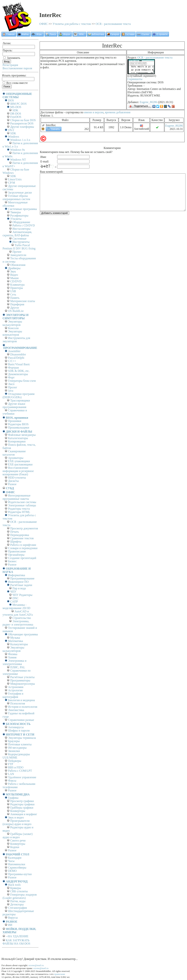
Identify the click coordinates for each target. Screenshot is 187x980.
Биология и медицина (21, 700)
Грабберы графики (22, 808)
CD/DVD (16, 281)
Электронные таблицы (22, 505)
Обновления (18, 265)
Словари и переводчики (23, 548)
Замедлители (18, 255)
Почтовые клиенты (20, 744)
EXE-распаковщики (20, 464)
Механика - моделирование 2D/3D (16, 606)
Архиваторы (16, 458)
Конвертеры (18, 811)
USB (13, 291)
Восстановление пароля (17, 68)
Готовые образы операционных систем (16, 197)
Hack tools (14, 885)
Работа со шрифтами (23, 545)
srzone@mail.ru (36, 965)
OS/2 (11, 130)
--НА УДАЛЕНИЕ (17, 936)
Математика (16, 641)
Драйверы (14, 268)
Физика (13, 654)
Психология (18, 703)
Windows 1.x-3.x (20, 140)
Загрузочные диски (20, 193)
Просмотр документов (24, 528)
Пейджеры (15, 761)
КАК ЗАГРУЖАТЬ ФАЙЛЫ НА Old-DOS (16, 942)
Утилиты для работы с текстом (72, 24)
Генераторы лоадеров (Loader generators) (20, 896)
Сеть (13, 294)
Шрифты (16, 542)
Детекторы (17, 904)
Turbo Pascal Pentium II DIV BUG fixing (19, 247)
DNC (16, 598)
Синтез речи (18, 840)
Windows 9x (18, 150)
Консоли (13, 328)
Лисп (11, 384)
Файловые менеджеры (22, 435)
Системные (19, 239)
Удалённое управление (22, 777)
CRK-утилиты (19, 891)
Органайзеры (16, 555)
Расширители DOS (22, 123)
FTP (11, 764)
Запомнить (12, 58)
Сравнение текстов (22, 538)
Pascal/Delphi (16, 358)
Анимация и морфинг (24, 814)
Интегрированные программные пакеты (17, 497)
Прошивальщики (19, 428)
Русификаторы (19, 216)
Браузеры (14, 741)
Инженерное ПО (18, 582)
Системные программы (22, 209)
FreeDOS (16, 117)
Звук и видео (16, 817)
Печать (15, 532)
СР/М (12, 183)
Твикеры (16, 212)
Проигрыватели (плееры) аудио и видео (17, 822)
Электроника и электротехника (15, 662)
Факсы (12, 781)
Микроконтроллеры (23, 684)
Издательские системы (22, 502)
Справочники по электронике (17, 672)
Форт (11, 377)
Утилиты (16, 219)
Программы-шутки (20, 874)
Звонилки (14, 751)
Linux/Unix (15, 179)
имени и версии (94, 112)
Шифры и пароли (19, 730)
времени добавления (118, 112)
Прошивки (15, 421)
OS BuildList (16, 311)
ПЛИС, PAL (18, 667)
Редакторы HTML (19, 512)
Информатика (17, 575)
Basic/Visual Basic (19, 364)
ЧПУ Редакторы (22, 595)
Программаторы (20, 680)
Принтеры (17, 288)
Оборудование (21, 222)
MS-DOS (16, 107)
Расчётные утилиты (22, 677)
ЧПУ (13, 592)
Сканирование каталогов (14, 453)
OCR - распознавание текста (113, 24)
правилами (60, 974)
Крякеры (16, 888)
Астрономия (16, 687)
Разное (12, 484)
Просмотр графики (22, 801)
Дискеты (13, 481)
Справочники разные (21, 720)
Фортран (13, 368)
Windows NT (18, 160)
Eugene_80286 (148, 102)
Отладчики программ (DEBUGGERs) (19, 396)
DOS (11, 100)
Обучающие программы (23, 634)
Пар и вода (19, 588)
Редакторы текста (19, 509)
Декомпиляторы (18, 374)
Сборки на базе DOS (23, 120)
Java (11, 391)
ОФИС (44, 24)
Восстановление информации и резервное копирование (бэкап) (18, 471)
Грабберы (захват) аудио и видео (18, 836)
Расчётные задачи (21, 585)
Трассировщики (20, 400)
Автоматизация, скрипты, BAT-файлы (17, 234)
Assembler (14, 351)
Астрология (15, 690)
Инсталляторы (21, 229)
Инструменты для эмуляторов (16, 340)
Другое (15, 308)
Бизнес (12, 561)
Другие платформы (22, 127)
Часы (11, 861)
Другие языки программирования (14, 405)
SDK (15, 110)
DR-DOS (16, 114)
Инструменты (21, 242)
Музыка (15, 638)
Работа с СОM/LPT (20, 771)
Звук (13, 271)
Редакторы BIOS (18, 424)
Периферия (17, 304)
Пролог (13, 387)
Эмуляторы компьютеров (12, 333)
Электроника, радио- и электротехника (18, 623)
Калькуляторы (19, 644)
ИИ (10, 925)
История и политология (23, 707)
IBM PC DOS (18, 104)
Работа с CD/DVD (24, 225)
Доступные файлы (52, 112)
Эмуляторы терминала (22, 738)
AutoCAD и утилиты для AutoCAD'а (18, 613)
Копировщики (17, 441)
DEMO (12, 871)
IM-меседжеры (17, 748)
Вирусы (13, 918)
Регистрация (10, 65)
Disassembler (18, 354)
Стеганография (17, 908)
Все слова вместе (15, 83)
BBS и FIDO (16, 767)
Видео (14, 275)
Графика (13, 798)
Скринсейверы (17, 868)
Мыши (14, 278)
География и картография (13, 695)
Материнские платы (23, 301)
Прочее (17, 252)
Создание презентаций (22, 558)
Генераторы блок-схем (22, 381)
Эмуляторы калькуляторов (12, 323)
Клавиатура (17, 285)
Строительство (22, 618)
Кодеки (15, 847)
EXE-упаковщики (19, 461)
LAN (11, 774)
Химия (12, 657)
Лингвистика (16, 710)
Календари (15, 858)
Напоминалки (17, 864)
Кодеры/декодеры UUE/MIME (16, 756)
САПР (14, 601)
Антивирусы (16, 727)
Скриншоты (135, 79)
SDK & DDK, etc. (19, 371)
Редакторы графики (22, 804)
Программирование (22, 578)
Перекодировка (20, 535)
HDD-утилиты (17, 478)
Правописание (17, 551)
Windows (14, 137)
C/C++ (12, 361)
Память (15, 298)
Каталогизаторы (18, 438)
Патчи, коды (18, 901)
